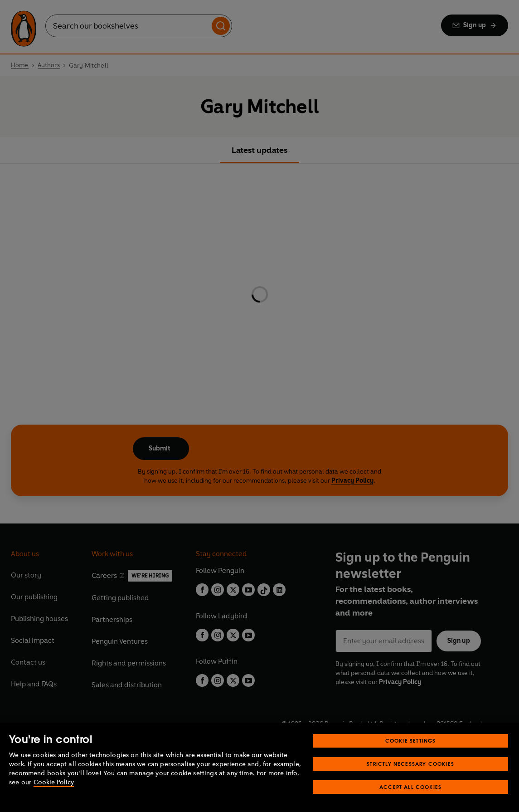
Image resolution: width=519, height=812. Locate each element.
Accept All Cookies (410, 787)
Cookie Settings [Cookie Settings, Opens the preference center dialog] (411, 741)
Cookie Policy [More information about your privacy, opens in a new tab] (54, 782)
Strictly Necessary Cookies (410, 764)
